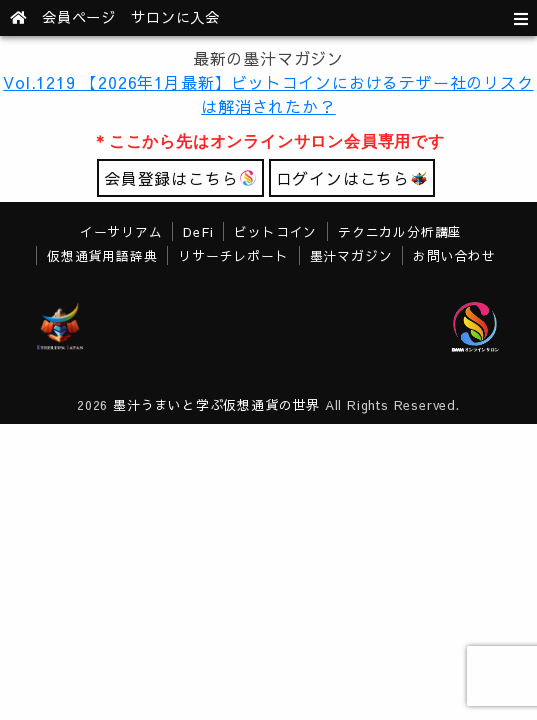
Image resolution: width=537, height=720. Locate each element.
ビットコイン (275, 231)
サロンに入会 (175, 17)
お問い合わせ (454, 255)
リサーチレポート (233, 255)
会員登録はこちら (180, 178)
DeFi (198, 231)
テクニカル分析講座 (400, 231)
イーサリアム (121, 231)
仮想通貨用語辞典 (102, 255)
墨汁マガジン (351, 255)
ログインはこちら (352, 178)
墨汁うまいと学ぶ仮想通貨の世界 (216, 404)
